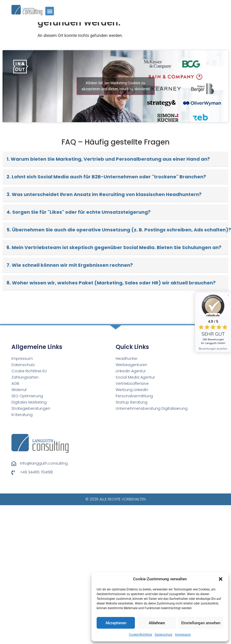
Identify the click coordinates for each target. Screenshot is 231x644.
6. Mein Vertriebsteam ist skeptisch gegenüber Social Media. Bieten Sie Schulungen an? (114, 247)
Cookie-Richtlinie (141, 635)
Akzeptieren (116, 623)
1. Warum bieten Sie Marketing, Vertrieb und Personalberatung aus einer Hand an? (108, 159)
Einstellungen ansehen (201, 623)
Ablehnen (157, 623)
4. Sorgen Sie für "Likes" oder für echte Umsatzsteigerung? (79, 212)
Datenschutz (164, 635)
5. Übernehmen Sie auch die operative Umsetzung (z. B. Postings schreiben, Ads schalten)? (117, 230)
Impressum (183, 635)
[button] (221, 579)
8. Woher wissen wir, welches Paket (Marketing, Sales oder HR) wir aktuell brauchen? (111, 283)
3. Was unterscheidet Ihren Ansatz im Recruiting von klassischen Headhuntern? (104, 194)
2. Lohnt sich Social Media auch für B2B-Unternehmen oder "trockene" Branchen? (106, 177)
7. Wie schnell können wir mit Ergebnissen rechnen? (70, 265)
